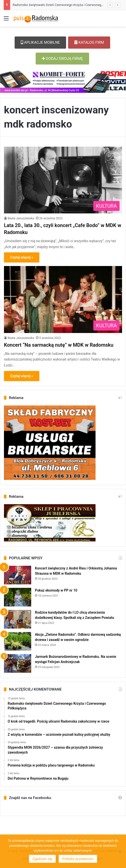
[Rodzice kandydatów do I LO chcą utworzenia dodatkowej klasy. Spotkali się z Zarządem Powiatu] (18, 619)
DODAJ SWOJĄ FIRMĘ (62, 59)
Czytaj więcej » (22, 257)
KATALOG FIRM (89, 42)
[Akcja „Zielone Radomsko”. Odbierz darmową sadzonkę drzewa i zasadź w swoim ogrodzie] (18, 641)
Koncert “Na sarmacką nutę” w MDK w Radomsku (59, 345)
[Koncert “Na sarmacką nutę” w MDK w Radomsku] (63, 299)
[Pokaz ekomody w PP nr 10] (18, 597)
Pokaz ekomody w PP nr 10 (56, 590)
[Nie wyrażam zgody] (120, 851)
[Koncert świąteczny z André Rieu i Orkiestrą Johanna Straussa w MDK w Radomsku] (18, 575)
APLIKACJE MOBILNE (40, 42)
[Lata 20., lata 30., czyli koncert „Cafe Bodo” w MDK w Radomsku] (63, 180)
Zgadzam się (42, 859)
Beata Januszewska (21, 218)
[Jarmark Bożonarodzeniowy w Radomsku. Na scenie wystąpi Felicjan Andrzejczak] (18, 663)
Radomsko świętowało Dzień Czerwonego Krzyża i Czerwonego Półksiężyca (67, 5)
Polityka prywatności (78, 859)
